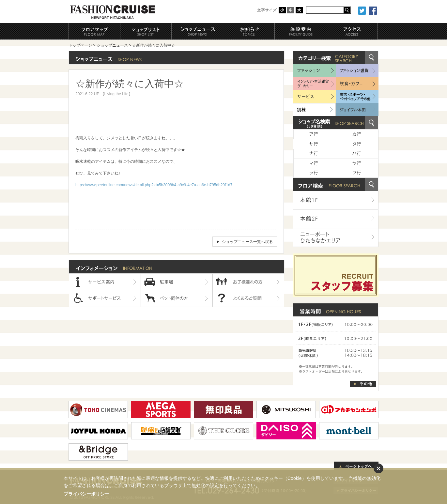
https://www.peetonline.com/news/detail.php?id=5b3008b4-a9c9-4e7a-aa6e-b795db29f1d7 (154, 185)
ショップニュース (112, 45)
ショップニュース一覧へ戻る (247, 242)
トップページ (80, 45)
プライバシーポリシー (86, 494)
